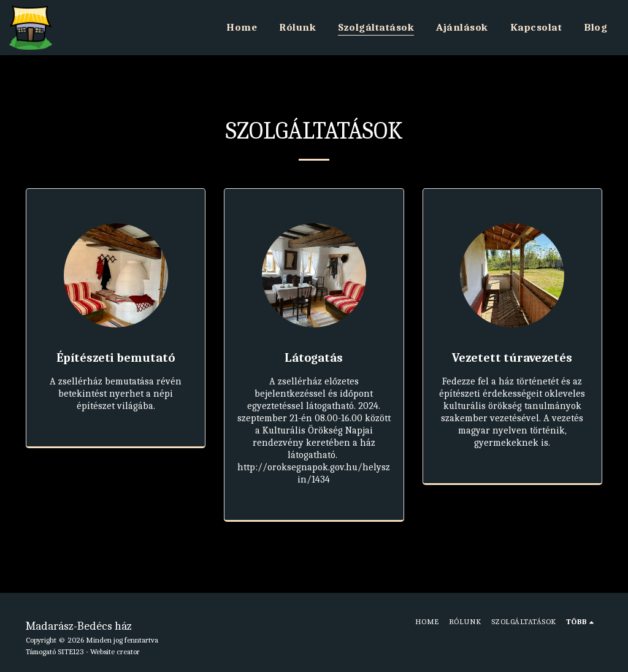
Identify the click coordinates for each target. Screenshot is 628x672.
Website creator (115, 651)
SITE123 (71, 651)
